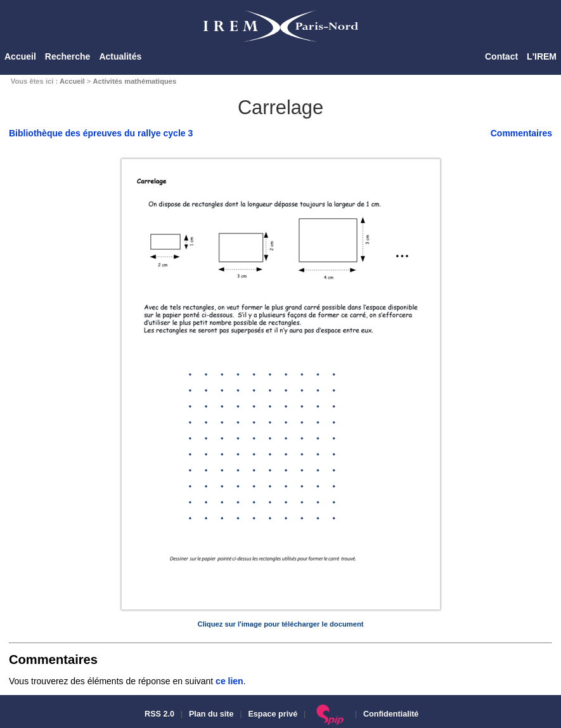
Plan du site (211, 714)
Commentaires (521, 133)
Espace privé (273, 714)
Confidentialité (391, 714)
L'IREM (542, 56)
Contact (501, 56)
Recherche (68, 56)
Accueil (20, 56)
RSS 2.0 (158, 714)
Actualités (120, 56)
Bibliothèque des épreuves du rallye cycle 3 (101, 133)
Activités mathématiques (134, 81)
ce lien (229, 681)
